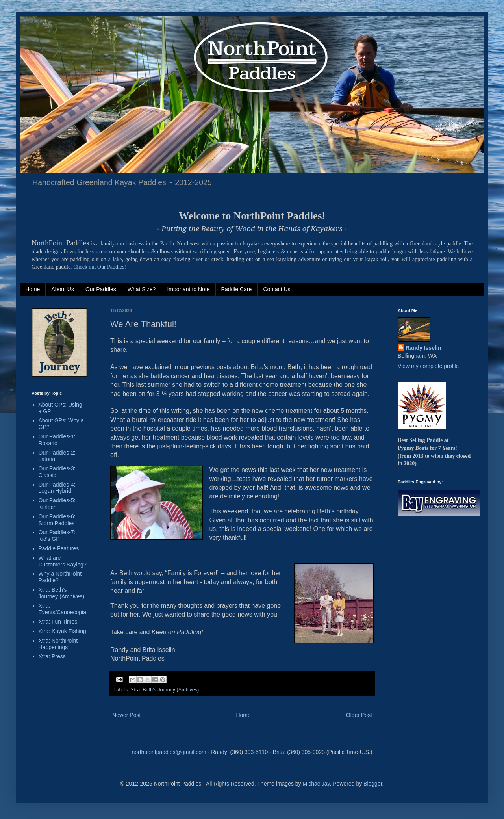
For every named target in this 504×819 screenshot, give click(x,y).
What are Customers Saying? (63, 561)
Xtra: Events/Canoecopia (62, 609)
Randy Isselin (423, 348)
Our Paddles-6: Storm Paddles (57, 520)
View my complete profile (428, 366)
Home (32, 289)
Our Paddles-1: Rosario (57, 440)
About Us (63, 289)
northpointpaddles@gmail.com (169, 752)
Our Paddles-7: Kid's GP (57, 536)
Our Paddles (101, 289)
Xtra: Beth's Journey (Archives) (165, 690)
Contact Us (277, 289)
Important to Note (188, 289)
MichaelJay (316, 784)
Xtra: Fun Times (58, 622)
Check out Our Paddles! (100, 267)
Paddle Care (237, 289)
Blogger (373, 784)
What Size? (142, 289)
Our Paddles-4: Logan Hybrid (57, 488)
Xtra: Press (52, 656)
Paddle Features (59, 548)
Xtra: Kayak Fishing (62, 631)
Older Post (359, 715)
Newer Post (126, 715)
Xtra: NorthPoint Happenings (58, 644)
